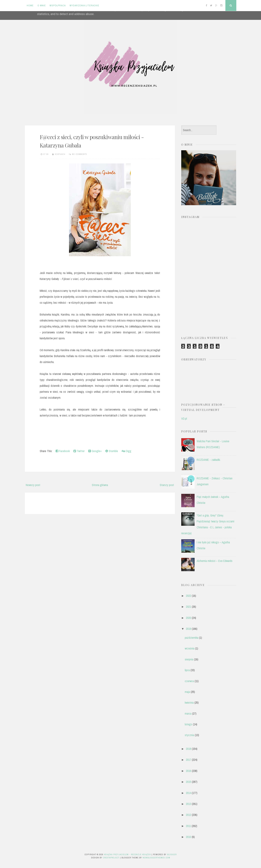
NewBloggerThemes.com (156, 858)
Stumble (112, 451)
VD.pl (184, 419)
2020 (188, 618)
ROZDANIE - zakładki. (209, 460)
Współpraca (58, 5)
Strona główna (100, 485)
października (192, 638)
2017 (188, 760)
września (190, 648)
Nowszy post (33, 485)
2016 (188, 771)
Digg (127, 451)
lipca (187, 670)
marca (188, 713)
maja (187, 692)
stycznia (189, 735)
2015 (188, 782)
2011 (188, 826)
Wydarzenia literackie (84, 5)
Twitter (79, 451)
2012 (188, 815)
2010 (188, 837)
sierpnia (189, 659)
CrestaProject (111, 858)
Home (30, 5)
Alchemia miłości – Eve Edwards (215, 561)
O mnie (42, 5)
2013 (188, 804)
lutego (188, 724)
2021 (188, 607)
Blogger (172, 854)
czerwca (189, 681)
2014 (188, 793)
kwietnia (189, 703)
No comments (79, 154)
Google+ (95, 451)
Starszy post (167, 485)
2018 (188, 749)
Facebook (63, 451)
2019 (188, 629)
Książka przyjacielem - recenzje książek (127, 854)
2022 (188, 596)
